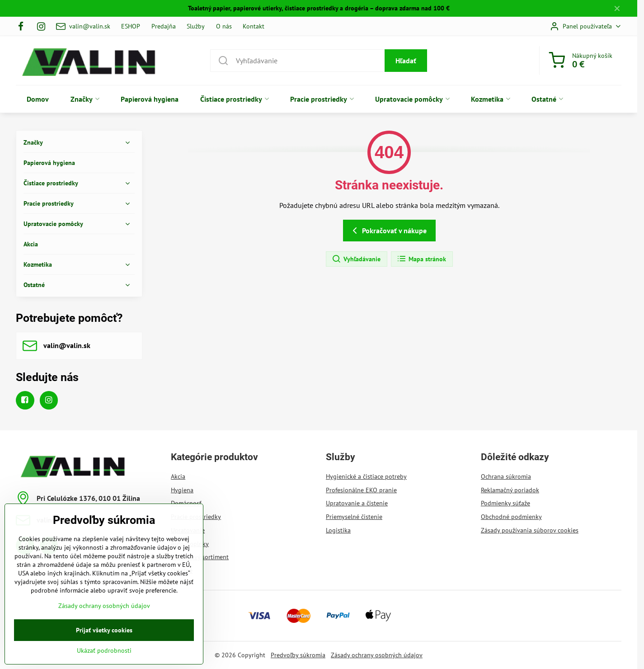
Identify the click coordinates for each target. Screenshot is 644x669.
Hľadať (406, 61)
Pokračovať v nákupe (388, 231)
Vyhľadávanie (356, 259)
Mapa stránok (421, 259)
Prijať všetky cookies (104, 645)
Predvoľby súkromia (298, 655)
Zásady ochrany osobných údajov (377, 655)
